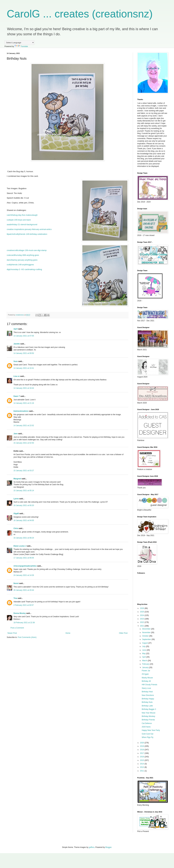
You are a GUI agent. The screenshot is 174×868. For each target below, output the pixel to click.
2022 (142, 622)
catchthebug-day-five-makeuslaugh (22, 215)
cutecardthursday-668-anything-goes (23, 255)
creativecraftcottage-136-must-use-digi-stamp (27, 250)
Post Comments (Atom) (27, 637)
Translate (21, 46)
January (146, 667)
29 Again (145, 674)
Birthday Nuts (147, 702)
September (147, 639)
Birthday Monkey (148, 716)
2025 (142, 612)
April (16, 329)
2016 (142, 757)
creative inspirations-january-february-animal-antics (29, 229)
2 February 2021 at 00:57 (24, 605)
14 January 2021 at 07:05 (24, 336)
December (147, 629)
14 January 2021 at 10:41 (24, 368)
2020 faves (146, 727)
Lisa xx (17, 376)
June (144, 650)
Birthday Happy (148, 699)
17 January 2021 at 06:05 (24, 558)
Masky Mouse (147, 678)
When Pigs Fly (148, 737)
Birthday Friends (148, 720)
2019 (142, 746)
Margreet (17, 479)
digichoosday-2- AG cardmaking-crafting (24, 269)
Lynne (16, 499)
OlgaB (16, 514)
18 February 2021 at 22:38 (24, 623)
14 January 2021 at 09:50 (24, 353)
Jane (16, 434)
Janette (17, 344)
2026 (142, 608)
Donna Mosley (20, 613)
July (144, 646)
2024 (142, 615)
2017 (142, 753)
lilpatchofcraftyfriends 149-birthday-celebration (27, 234)
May (144, 654)
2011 (142, 771)
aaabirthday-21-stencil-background (22, 224)
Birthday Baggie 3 (149, 709)
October (146, 636)
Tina (15, 598)
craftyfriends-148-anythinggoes (20, 265)
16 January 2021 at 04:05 (24, 520)
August (145, 643)
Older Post (123, 633)
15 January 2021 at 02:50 (24, 443)
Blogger (109, 847)
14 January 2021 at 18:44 (24, 388)
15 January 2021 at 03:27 (24, 471)
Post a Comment (17, 628)
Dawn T (17, 396)
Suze (16, 361)
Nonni (16, 583)
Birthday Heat (147, 692)
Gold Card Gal (148, 734)
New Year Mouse (149, 713)
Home (68, 633)
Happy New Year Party (151, 730)
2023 (142, 619)
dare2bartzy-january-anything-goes (22, 260)
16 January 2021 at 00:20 (24, 505)
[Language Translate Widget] (19, 43)
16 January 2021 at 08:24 (24, 538)
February (146, 664)
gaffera (92, 847)
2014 (142, 764)
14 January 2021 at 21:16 (24, 403)
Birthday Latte (147, 706)
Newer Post (12, 633)
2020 (142, 743)
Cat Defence (147, 723)
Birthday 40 (146, 681)
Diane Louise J (20, 546)
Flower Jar (146, 671)
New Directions (148, 695)
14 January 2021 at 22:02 (24, 426)
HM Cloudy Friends (149, 685)
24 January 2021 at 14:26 (24, 575)
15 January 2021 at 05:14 (24, 491)
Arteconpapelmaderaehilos (25, 566)
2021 (142, 626)
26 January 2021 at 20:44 (24, 590)
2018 (142, 750)
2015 (142, 760)
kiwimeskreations (21, 411)
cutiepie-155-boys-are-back (19, 220)
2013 (142, 767)
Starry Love (146, 688)
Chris (16, 528)
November (147, 632)
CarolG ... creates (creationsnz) (80, 14)
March (145, 661)
